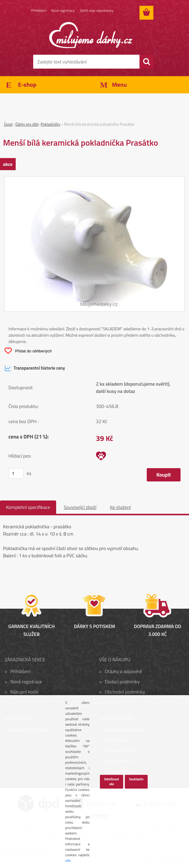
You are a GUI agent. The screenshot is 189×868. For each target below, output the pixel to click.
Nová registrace (63, 10)
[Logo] (91, 35)
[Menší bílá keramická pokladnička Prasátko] (94, 180)
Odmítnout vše (112, 782)
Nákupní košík (24, 692)
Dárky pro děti (27, 124)
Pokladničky (51, 124)
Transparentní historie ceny (35, 368)
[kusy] (16, 473)
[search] (146, 62)
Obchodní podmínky (125, 692)
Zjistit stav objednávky (96, 10)
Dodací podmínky (122, 682)
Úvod (8, 124)
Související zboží (80, 507)
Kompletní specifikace (28, 507)
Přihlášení (38, 10)
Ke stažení (120, 507)
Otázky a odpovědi (123, 671)
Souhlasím (136, 779)
